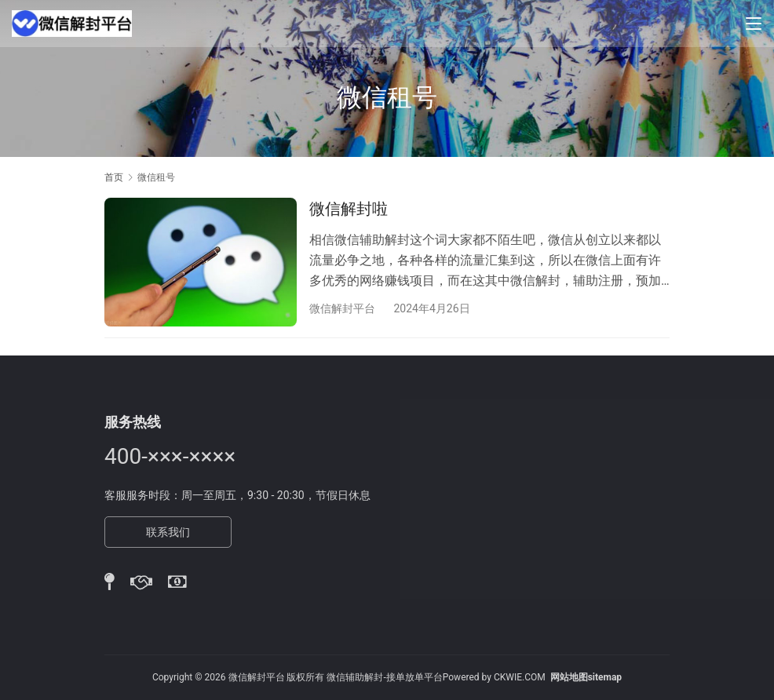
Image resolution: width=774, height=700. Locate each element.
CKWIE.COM (520, 677)
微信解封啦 (349, 209)
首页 (114, 177)
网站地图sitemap (586, 677)
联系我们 (168, 532)
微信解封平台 (342, 308)
